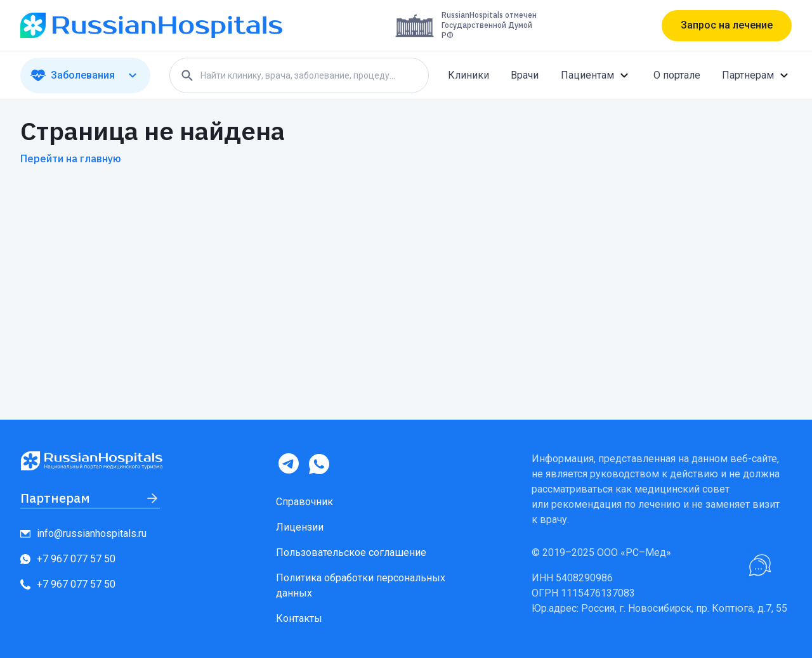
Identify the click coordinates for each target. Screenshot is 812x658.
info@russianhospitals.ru (83, 533)
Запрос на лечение (727, 25)
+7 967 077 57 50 (68, 559)
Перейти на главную (71, 158)
